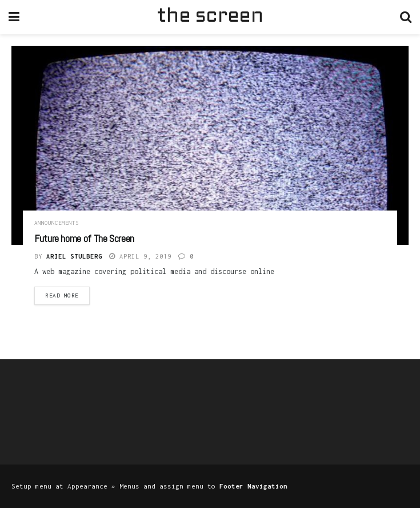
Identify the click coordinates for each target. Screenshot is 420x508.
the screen (210, 17)
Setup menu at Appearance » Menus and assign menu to (149, 486)
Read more (62, 295)
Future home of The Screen (84, 238)
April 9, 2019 (140, 256)
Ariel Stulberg (74, 256)
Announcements (57, 223)
